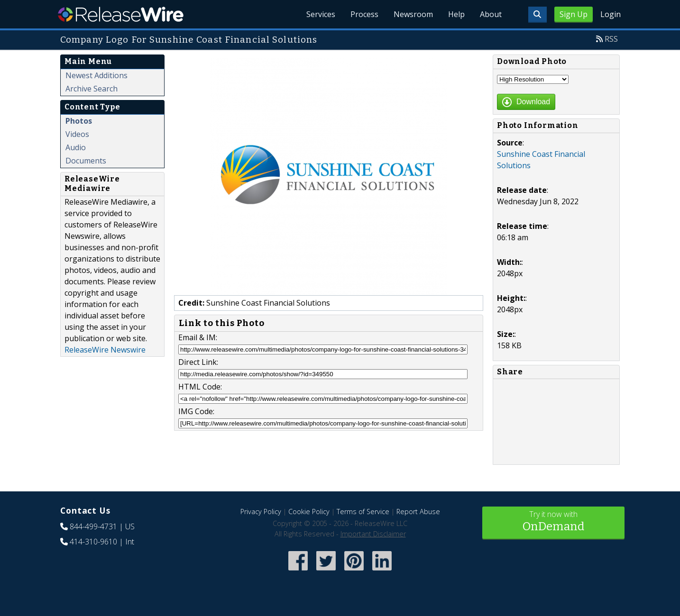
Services (321, 14)
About (491, 14)
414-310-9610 (93, 542)
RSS (611, 39)
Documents (86, 161)
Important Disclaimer (373, 534)
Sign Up (574, 14)
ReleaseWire (121, 14)
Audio (76, 147)
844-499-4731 (93, 526)
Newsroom (413, 14)
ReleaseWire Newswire (105, 350)
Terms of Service (363, 512)
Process (364, 14)
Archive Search (92, 89)
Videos (77, 134)
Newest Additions (96, 75)
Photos (79, 121)
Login (611, 14)
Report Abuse (418, 512)
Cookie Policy (309, 512)
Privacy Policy (261, 512)
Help (456, 14)
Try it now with (553, 522)
